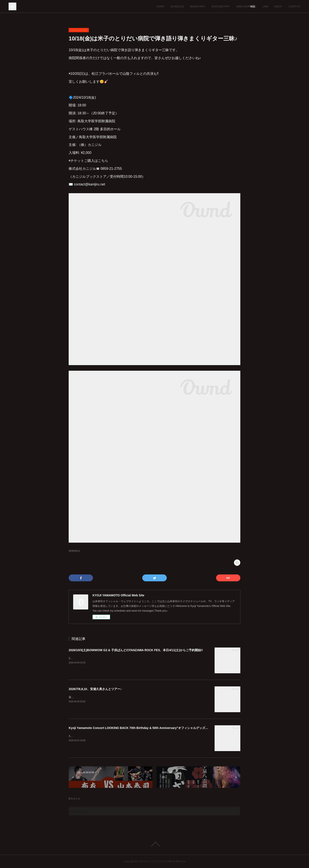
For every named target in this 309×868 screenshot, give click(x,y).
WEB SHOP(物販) (246, 6)
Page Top (154, 844)
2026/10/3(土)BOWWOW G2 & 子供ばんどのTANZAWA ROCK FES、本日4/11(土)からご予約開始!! (136, 650)
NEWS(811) (74, 551)
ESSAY (278, 6)
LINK (265, 6)
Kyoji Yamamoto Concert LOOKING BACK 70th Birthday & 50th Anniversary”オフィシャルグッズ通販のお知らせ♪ (148, 728)
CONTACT (295, 6)
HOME (160, 6)
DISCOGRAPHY (221, 6)
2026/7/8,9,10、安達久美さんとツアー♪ (95, 689)
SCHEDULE (177, 6)
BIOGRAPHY (198, 6)
